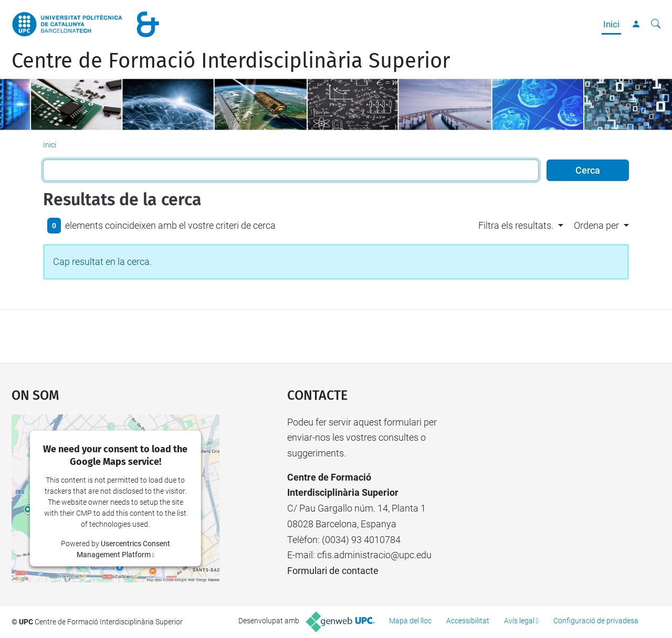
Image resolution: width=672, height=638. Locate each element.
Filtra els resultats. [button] (516, 225)
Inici (611, 24)
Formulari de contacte (333, 571)
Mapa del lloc (410, 621)
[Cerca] (656, 24)
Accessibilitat (468, 621)
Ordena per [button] (596, 225)
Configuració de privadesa (596, 621)
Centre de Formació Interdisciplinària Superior (231, 61)
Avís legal (519, 621)
